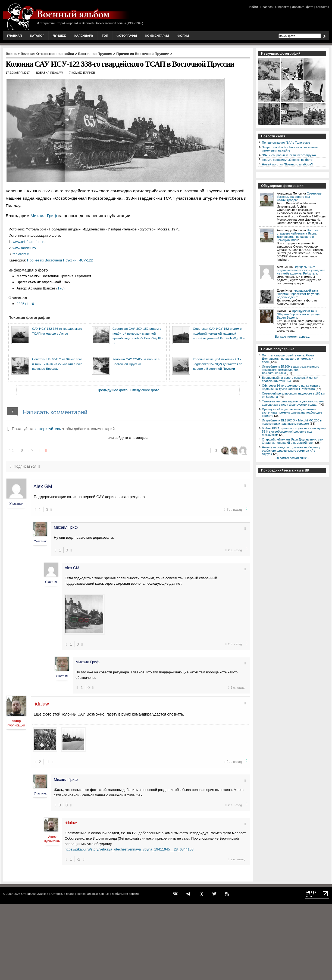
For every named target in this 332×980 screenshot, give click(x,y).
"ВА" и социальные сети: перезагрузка (289, 155)
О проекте (282, 7)
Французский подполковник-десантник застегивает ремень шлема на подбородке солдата (292, 412)
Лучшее (59, 36)
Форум (183, 36)
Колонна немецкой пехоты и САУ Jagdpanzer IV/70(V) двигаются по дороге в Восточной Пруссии (218, 364)
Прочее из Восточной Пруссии (143, 54)
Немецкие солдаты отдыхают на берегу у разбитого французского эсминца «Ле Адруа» (291, 451)
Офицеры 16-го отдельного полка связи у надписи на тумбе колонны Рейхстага (301, 270)
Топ (105, 36)
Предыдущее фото (112, 390)
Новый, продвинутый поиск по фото (287, 160)
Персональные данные (93, 894)
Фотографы (127, 36)
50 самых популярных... (292, 458)
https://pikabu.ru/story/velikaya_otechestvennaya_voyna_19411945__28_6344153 (129, 849)
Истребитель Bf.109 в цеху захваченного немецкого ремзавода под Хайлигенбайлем (291, 370)
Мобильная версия (125, 894)
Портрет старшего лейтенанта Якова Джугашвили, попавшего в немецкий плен (298, 235)
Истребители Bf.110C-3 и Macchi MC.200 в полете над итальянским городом (292, 422)
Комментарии (157, 36)
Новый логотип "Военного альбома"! (288, 164)
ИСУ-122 (86, 260)
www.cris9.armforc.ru (29, 242)
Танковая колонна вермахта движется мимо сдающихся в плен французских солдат (293, 403)
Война (11, 54)
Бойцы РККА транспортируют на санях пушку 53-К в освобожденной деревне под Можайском (294, 432)
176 (61, 288)
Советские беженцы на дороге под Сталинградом (299, 197)
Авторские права (62, 894)
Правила (266, 7)
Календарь (84, 36)
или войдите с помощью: (128, 438)
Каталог (37, 36)
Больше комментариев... (292, 337)
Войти (254, 7)
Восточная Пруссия (95, 54)
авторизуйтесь (48, 429)
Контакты (322, 7)
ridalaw (57, 73)
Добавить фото (303, 7)
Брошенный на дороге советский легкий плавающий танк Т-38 (290, 379)
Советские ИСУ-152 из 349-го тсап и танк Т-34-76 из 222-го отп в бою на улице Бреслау (57, 364)
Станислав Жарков (35, 894)
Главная (14, 36)
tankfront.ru (21, 254)
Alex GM (43, 486)
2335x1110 (25, 304)
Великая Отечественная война (47, 54)
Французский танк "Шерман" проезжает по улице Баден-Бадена (298, 294)
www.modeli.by (24, 248)
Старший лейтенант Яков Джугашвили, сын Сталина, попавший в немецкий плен (293, 441)
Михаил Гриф (44, 216)
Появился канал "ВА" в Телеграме (286, 143)
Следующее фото (145, 390)
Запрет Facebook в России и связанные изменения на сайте (290, 149)
